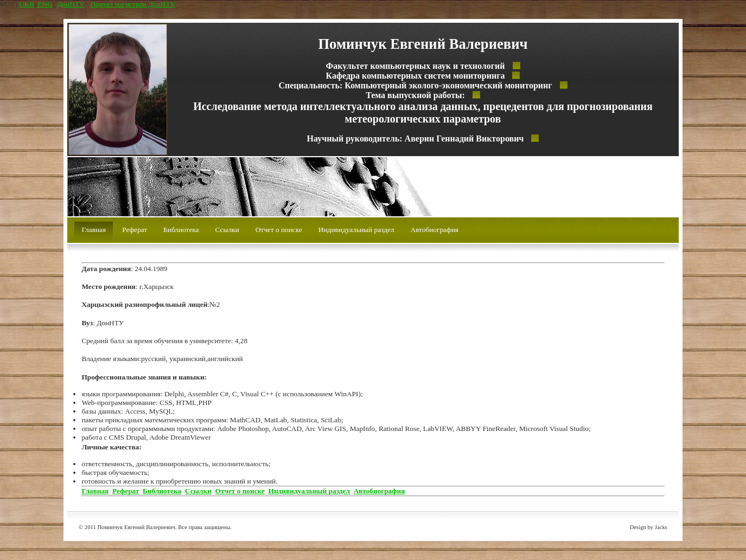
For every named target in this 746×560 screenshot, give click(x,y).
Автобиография (435, 230)
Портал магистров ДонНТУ (133, 4)
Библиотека (181, 230)
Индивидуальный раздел (356, 230)
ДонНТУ (71, 4)
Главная (94, 230)
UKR (27, 4)
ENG (45, 4)
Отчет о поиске (279, 230)
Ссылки (227, 230)
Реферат (135, 230)
